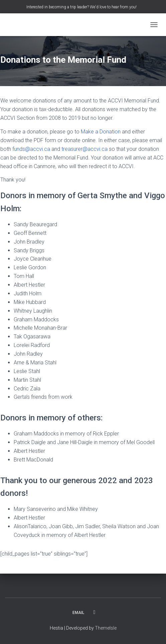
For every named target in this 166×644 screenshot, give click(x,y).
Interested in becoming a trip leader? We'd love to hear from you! (81, 7)
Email (78, 613)
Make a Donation (101, 132)
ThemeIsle (106, 628)
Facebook (95, 612)
